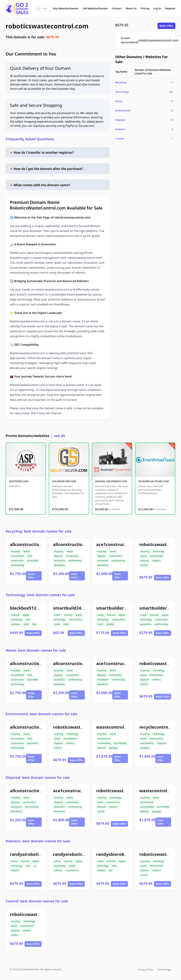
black (26, 624)
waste (27, 551)
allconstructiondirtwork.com (40, 544)
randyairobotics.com (32, 854)
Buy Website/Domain (66, 8)
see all (59, 436)
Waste (119, 101)
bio (111, 870)
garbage (113, 748)
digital (26, 615)
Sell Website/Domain (95, 8)
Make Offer (166, 26)
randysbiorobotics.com (120, 854)
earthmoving (17, 565)
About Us (131, 8)
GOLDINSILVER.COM (64, 481)
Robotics (120, 129)
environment (17, 556)
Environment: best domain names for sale (42, 714)
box (34, 624)
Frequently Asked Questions (30, 139)
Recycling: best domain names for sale (39, 531)
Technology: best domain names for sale (40, 595)
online (57, 615)
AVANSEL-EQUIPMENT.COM (111, 481)
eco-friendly (120, 743)
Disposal (120, 120)
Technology (122, 92)
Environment (123, 110)
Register (170, 8)
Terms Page (164, 969)
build (66, 624)
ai (35, 866)
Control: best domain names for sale (37, 901)
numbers (16, 624)
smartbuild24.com (72, 608)
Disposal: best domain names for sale (38, 777)
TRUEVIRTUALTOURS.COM (154, 481)
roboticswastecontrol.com (47, 26)
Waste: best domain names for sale (36, 650)
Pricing (145, 8)
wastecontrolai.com (117, 727)
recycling (15, 551)
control (144, 565)
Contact (117, 8)
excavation (33, 561)
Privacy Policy (145, 969)
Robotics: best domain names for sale (38, 841)
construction (17, 561)
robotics (156, 561)
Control (120, 139)
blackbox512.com (28, 608)
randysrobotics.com (74, 854)
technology (159, 551)
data (28, 620)
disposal (58, 556)
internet (15, 615)
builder (110, 624)
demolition (60, 565)
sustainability (104, 743)
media (72, 866)
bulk (30, 556)
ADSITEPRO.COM (19, 481)
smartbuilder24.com (117, 608)
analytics (145, 748)
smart (57, 624)
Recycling (121, 82)
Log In (157, 8)
